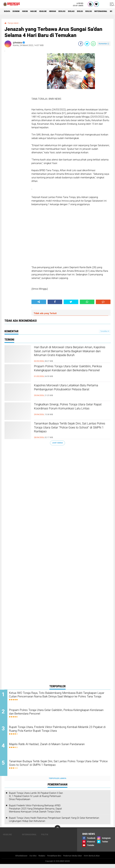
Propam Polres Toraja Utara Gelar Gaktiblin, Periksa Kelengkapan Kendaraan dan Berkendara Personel (71, 372)
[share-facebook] (81, 44)
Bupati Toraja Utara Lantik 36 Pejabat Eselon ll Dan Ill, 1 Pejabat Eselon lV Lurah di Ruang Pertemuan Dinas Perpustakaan (36, 800)
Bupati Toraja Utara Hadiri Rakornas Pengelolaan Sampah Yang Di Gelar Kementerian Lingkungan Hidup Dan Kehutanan (54, 823)
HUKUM (30, 11)
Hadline (40, 11)
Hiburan (64, 11)
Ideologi (76, 11)
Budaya (8, 11)
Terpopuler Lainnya (57, 782)
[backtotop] (57, 832)
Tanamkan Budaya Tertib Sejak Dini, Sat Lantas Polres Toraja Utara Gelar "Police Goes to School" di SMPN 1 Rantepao (67, 429)
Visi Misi (31, 860)
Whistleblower (18, 860)
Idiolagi (87, 11)
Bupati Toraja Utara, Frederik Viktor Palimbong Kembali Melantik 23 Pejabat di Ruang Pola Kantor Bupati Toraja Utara (61, 731)
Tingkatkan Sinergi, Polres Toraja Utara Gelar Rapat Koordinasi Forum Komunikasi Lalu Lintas (72, 410)
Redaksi (40, 860)
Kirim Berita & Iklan (95, 860)
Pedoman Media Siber (74, 860)
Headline (52, 11)
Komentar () (104, 43)
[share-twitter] (87, 44)
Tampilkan (105, 331)
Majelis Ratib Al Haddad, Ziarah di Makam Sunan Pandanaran (59, 747)
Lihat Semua (57, 443)
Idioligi (98, 11)
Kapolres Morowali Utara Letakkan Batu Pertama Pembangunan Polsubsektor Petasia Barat (68, 391)
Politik (45, 838)
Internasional (29, 838)
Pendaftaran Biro (54, 860)
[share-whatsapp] (93, 44)
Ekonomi (19, 11)
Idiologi (108, 11)
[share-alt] (39, 302)
